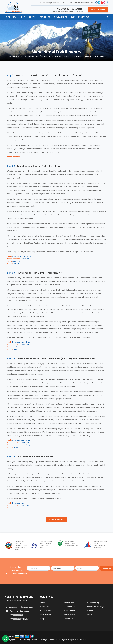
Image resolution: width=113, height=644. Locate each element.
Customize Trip (93, 603)
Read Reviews (46, 615)
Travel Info (45, 17)
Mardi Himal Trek (77, 56)
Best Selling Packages (96, 607)
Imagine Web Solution (77, 640)
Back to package (57, 519)
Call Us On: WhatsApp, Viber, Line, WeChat (68, 10)
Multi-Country (46, 611)
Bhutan (33, 17)
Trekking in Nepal (47, 56)
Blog (73, 17)
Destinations (30, 56)
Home (7, 17)
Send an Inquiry (98, 10)
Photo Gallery (69, 611)
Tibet (23, 17)
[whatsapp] (6, 639)
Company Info (61, 17)
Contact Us (84, 17)
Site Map (91, 615)
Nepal (15, 17)
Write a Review (70, 615)
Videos (90, 611)
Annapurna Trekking (62, 56)
